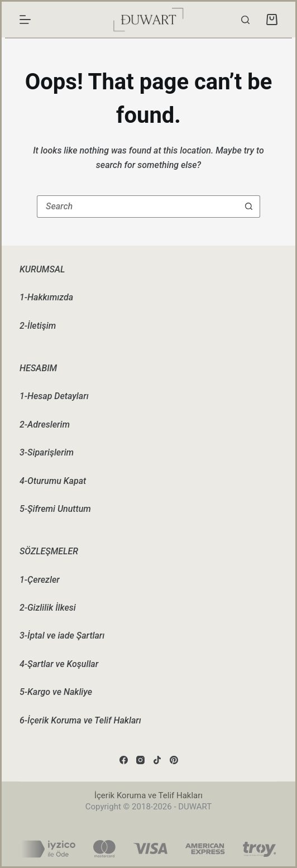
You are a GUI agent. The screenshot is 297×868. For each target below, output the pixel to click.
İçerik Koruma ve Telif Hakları (148, 795)
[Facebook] (124, 760)
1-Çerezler (40, 580)
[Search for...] (137, 207)
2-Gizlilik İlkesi (48, 608)
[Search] (245, 20)
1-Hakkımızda (46, 297)
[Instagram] (140, 760)
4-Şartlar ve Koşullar (59, 664)
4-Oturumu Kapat (53, 481)
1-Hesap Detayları (54, 396)
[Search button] (249, 207)
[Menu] (25, 20)
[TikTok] (157, 760)
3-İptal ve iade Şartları (62, 636)
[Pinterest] (174, 760)
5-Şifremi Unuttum (55, 509)
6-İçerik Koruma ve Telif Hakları (80, 720)
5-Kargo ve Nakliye (56, 692)
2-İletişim (38, 326)
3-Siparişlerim (47, 452)
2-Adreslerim (45, 425)
